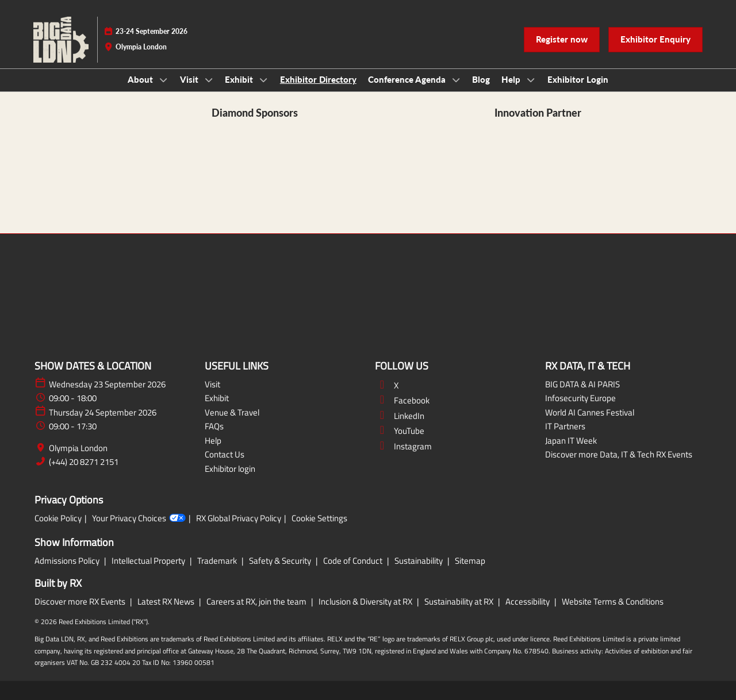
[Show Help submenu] (531, 80)
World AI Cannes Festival (590, 412)
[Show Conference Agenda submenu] (456, 80)
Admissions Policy (68, 561)
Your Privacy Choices (139, 518)
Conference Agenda (408, 79)
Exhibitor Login (578, 79)
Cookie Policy (58, 518)
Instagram (403, 446)
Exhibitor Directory (318, 79)
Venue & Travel (232, 412)
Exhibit (240, 79)
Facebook (402, 400)
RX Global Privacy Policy (239, 518)
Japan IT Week (571, 441)
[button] (562, 40)
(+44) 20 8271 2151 (84, 462)
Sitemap (470, 561)
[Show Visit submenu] (209, 80)
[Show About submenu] (163, 80)
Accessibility (528, 601)
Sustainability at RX (460, 601)
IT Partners (565, 426)
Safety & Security (281, 561)
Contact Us (225, 454)
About (141, 79)
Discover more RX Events (81, 601)
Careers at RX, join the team (257, 601)
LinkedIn (400, 416)
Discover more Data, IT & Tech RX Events (619, 454)
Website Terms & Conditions (613, 601)
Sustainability (419, 561)
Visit (190, 79)
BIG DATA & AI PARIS (582, 384)
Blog (481, 79)
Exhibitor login (230, 469)
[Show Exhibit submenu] (263, 80)
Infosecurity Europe (580, 398)
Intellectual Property (149, 561)
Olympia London (78, 448)
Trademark (218, 561)
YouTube (400, 431)
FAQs (214, 426)
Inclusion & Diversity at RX (366, 601)
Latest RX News (167, 601)
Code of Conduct (354, 561)
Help (512, 79)
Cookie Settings (319, 518)
